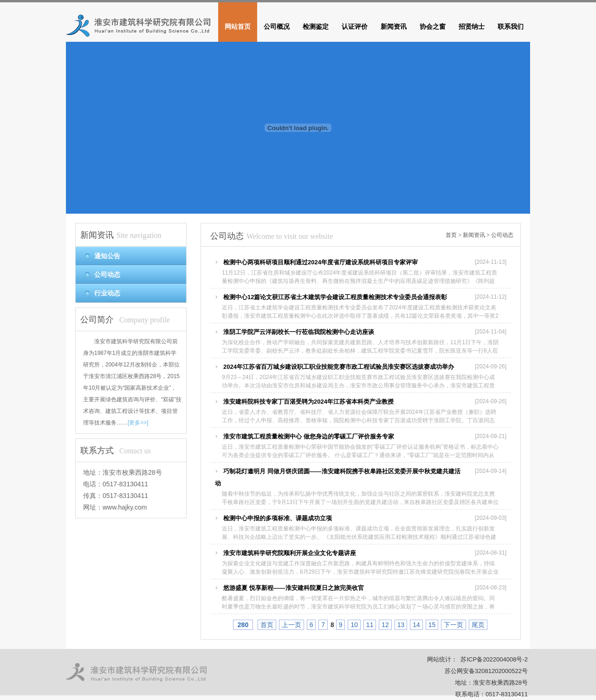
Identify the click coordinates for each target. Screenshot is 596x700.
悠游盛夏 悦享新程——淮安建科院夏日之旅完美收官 (294, 588)
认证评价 (355, 26)
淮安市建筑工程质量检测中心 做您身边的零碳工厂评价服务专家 (309, 436)
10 (354, 625)
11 (370, 625)
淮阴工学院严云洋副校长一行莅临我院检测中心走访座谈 (299, 332)
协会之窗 (433, 26)
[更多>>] (138, 423)
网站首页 (238, 26)
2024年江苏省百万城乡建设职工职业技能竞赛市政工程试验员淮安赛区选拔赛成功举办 (339, 367)
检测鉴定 (316, 26)
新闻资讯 (394, 26)
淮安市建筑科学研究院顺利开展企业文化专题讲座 (290, 553)
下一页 (453, 625)
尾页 (478, 625)
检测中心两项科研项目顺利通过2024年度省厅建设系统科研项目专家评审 (321, 262)
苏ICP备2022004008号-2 (494, 659)
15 (432, 625)
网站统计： (442, 659)
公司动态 (502, 235)
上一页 (292, 625)
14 (416, 625)
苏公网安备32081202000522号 (486, 671)
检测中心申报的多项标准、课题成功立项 (278, 518)
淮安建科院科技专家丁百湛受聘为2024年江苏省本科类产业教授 (308, 402)
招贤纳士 (472, 26)
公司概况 (277, 26)
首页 (451, 235)
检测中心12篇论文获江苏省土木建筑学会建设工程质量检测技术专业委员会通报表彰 (335, 297)
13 (401, 625)
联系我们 (511, 26)
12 (385, 625)
